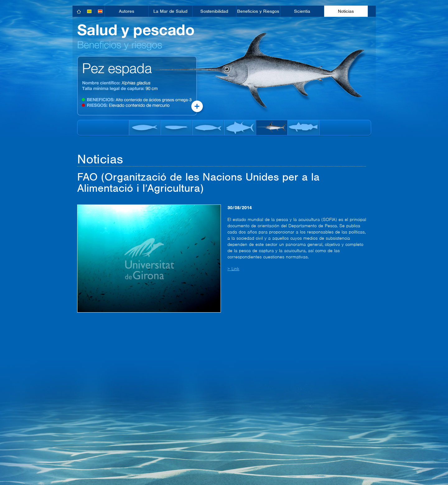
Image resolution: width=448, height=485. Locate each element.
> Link (233, 269)
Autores (126, 11)
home (79, 12)
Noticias (346, 11)
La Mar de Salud (170, 11)
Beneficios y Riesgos (258, 11)
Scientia (302, 11)
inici (84, 27)
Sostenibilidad (214, 11)
